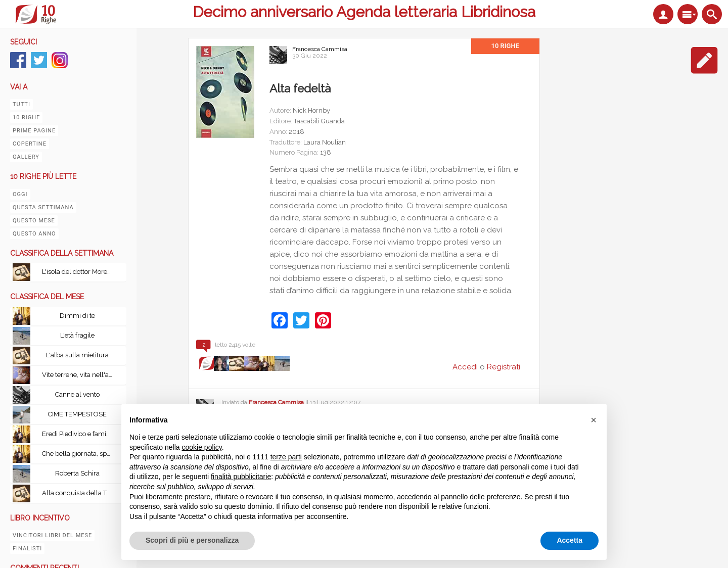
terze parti (286, 457)
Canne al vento (77, 394)
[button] (594, 420)
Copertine (30, 144)
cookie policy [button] (202, 447)
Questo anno (34, 234)
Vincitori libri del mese (52, 535)
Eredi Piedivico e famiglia (80, 434)
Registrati (504, 367)
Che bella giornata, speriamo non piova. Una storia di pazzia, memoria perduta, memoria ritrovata (80, 454)
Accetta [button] (570, 540)
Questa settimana (43, 207)
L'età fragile (77, 335)
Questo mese (34, 221)
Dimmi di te (77, 316)
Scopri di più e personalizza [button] (192, 540)
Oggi (20, 194)
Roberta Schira (77, 473)
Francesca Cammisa (320, 49)
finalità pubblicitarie (241, 477)
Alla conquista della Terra (80, 493)
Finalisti (27, 549)
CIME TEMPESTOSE (77, 414)
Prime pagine (34, 131)
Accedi (465, 367)
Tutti (21, 104)
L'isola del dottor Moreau (78, 272)
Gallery (26, 157)
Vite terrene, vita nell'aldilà (80, 375)
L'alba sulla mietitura (77, 355)
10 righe (26, 117)
